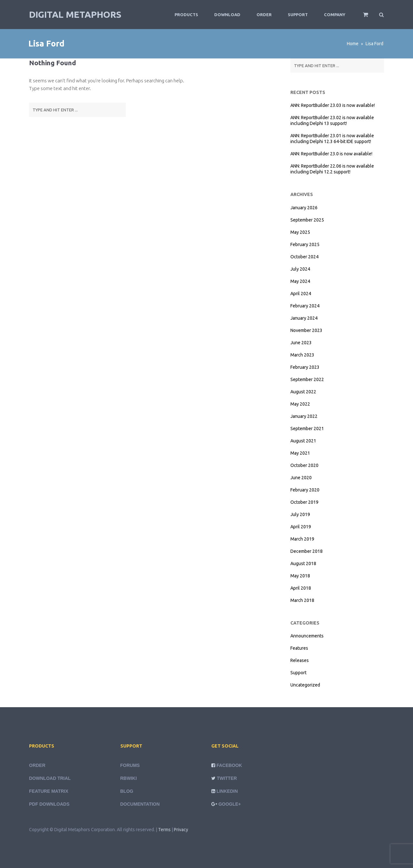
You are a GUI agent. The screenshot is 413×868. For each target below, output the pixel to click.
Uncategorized (305, 685)
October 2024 (304, 257)
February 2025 (305, 244)
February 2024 (305, 306)
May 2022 (300, 404)
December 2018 (307, 551)
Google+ (230, 804)
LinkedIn (227, 791)
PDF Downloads (49, 804)
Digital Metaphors (75, 14)
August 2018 (303, 563)
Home (353, 44)
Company (335, 15)
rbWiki (129, 778)
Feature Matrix (49, 791)
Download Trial (50, 778)
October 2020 (304, 465)
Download (227, 15)
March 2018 (302, 600)
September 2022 (307, 379)
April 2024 (301, 294)
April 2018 (301, 588)
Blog (127, 791)
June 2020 (301, 478)
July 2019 (300, 514)
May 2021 (300, 453)
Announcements (307, 636)
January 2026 (304, 208)
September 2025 (307, 220)
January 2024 (304, 318)
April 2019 (301, 527)
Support (298, 15)
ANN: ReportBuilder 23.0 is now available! (331, 154)
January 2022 (304, 416)
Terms (164, 830)
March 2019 (302, 539)
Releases (300, 660)
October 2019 (304, 502)
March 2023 (302, 355)
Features (299, 648)
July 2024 (300, 269)
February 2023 (305, 367)
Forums (130, 765)
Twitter (227, 778)
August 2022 (303, 392)
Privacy (181, 830)
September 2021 (307, 429)
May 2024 (300, 281)
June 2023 (301, 343)
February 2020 (305, 490)
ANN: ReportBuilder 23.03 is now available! (333, 105)
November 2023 (306, 330)
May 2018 (300, 576)
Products (186, 15)
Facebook (229, 765)
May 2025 (300, 232)
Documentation (140, 804)
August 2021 (303, 441)
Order (264, 15)
